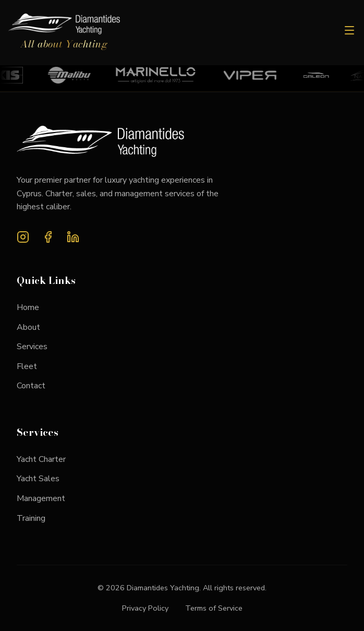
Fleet (27, 366)
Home (28, 307)
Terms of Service (214, 608)
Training (31, 518)
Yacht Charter (41, 459)
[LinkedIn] (73, 239)
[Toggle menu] (349, 32)
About (28, 327)
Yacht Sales (38, 479)
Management (41, 498)
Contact (31, 386)
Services (32, 347)
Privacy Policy (145, 608)
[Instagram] (23, 239)
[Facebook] (48, 239)
